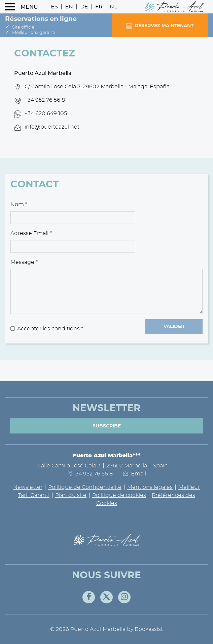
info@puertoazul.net (52, 127)
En (69, 7)
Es (54, 7)
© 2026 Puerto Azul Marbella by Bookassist (106, 629)
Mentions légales (150, 487)
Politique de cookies (119, 495)
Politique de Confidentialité (85, 487)
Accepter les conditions (48, 329)
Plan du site (71, 495)
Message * (24, 262)
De (84, 7)
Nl (113, 7)
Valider (174, 327)
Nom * (19, 204)
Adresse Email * (31, 233)
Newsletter (28, 487)
